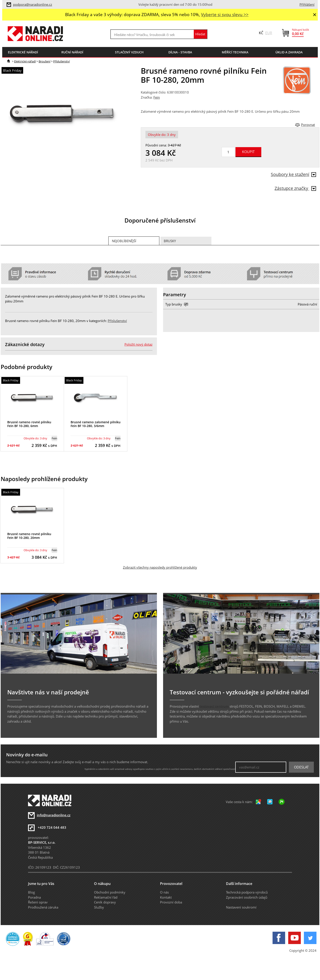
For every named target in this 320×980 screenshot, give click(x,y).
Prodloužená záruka (43, 907)
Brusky (170, 241)
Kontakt (166, 897)
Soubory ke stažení (293, 174)
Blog (31, 892)
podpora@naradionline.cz (33, 4)
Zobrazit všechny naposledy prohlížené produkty (160, 567)
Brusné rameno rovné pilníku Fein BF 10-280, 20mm (29, 536)
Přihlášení (307, 4)
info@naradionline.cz (54, 815)
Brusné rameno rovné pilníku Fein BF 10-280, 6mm (29, 424)
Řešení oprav (38, 902)
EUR (269, 33)
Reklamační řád (106, 897)
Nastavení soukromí (241, 907)
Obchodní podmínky (110, 892)
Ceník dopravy (105, 902)
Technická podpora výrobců (247, 892)
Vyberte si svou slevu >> (225, 14)
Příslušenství (61, 61)
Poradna (34, 897)
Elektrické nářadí (25, 61)
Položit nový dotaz (138, 344)
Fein (157, 97)
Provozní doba (171, 902)
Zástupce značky (295, 188)
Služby (99, 907)
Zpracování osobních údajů (247, 897)
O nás (164, 892)
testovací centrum (214, 706)
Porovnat (308, 125)
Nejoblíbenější (124, 241)
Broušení (44, 61)
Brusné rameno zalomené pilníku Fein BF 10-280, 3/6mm (96, 424)
